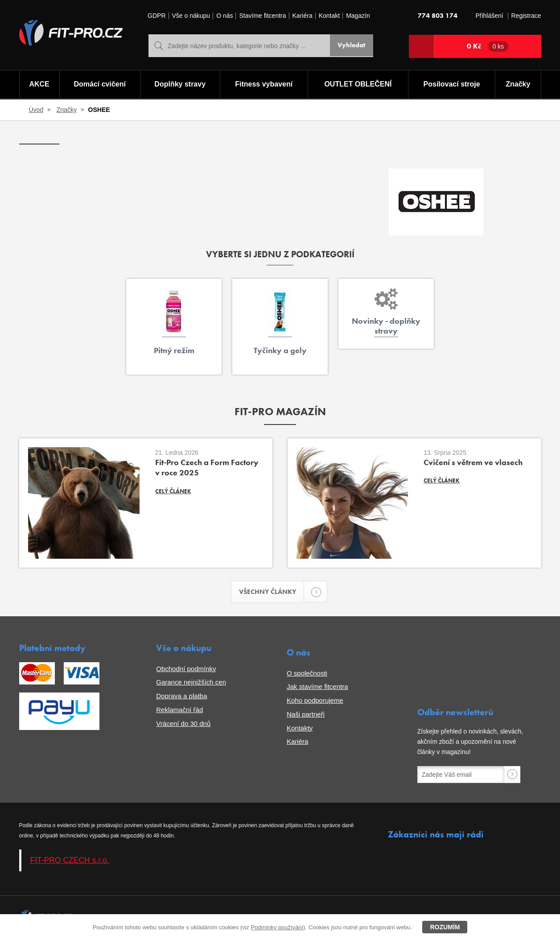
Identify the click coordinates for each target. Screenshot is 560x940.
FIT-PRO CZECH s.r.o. (70, 861)
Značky (518, 85)
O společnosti (307, 674)
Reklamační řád (179, 711)
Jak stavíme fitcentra (317, 688)
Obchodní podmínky (186, 670)
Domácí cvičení (99, 85)
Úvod (36, 110)
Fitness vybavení (263, 85)
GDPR (156, 16)
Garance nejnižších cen (191, 683)
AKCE (39, 85)
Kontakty (300, 729)
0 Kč (488, 46)
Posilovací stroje (452, 85)
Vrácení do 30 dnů (183, 724)
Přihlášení (489, 16)
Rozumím (445, 927)
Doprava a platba (181, 697)
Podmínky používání (277, 927)
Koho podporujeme (315, 701)
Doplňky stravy (179, 85)
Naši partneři (306, 715)
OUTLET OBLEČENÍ (358, 85)
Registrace (526, 16)
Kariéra (303, 16)
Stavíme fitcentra (262, 16)
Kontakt (329, 16)
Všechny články (272, 592)
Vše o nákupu (191, 16)
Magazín (358, 16)
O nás (224, 16)
